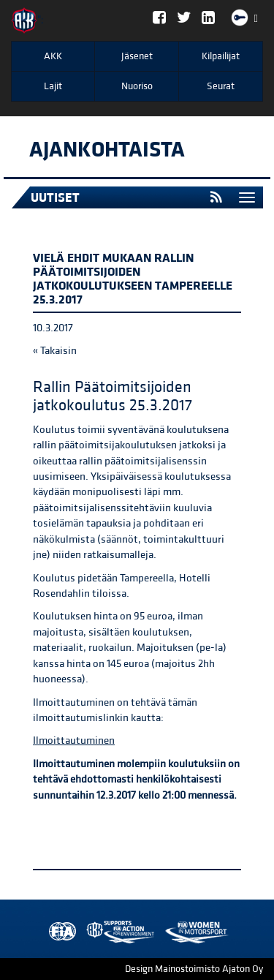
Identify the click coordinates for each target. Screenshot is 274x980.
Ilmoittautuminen (74, 740)
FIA (59, 932)
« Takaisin (55, 351)
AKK (53, 56)
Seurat (221, 86)
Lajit (53, 86)
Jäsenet (137, 56)
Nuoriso (137, 86)
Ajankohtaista (107, 150)
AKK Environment (88, 932)
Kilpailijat (221, 56)
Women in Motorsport (117, 932)
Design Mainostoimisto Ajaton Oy (194, 969)
